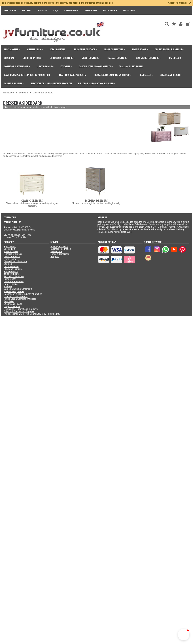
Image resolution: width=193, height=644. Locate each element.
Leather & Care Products (16, 297)
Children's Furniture (13, 269)
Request (55, 257)
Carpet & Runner (12, 307)
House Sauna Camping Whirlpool (20, 299)
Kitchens (8, 286)
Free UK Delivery (33, 314)
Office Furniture (11, 267)
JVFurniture (56, 251)
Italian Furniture (11, 274)
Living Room (10, 259)
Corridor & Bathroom (14, 282)
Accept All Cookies (180, 3)
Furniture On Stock (13, 254)
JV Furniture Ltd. (52, 314)
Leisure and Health (13, 304)
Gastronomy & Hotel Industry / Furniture (23, 294)
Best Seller (9, 301)
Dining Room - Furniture (15, 261)
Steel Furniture (11, 272)
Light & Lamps (11, 284)
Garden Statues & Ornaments (18, 289)
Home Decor (10, 279)
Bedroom (8, 264)
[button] (184, 635)
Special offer (10, 247)
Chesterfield (9, 249)
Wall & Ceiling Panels (14, 291)
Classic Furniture (12, 257)
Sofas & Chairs (11, 251)
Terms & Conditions (60, 254)
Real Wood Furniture (14, 276)
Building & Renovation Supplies (19, 311)
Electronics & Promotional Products (21, 309)
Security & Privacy (59, 247)
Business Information (61, 249)
